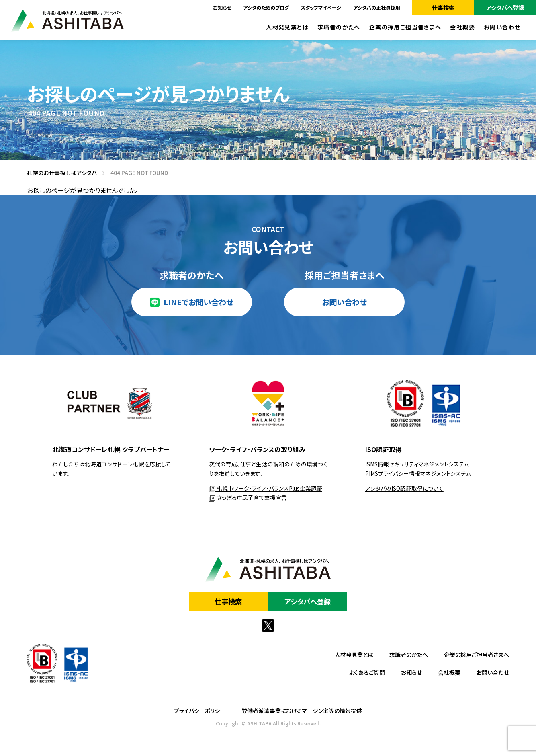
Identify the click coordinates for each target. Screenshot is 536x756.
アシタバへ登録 (505, 7)
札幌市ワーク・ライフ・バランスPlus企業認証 (266, 488)
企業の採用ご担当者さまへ (405, 27)
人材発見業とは (287, 27)
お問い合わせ (502, 27)
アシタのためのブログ (266, 8)
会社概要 (462, 27)
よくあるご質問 (367, 672)
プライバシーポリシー (200, 711)
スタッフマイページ (321, 8)
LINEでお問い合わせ (198, 302)
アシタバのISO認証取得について (404, 488)
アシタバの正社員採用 (377, 8)
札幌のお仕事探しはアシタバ (59, 173)
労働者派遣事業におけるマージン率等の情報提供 (302, 711)
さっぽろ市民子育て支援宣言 (248, 497)
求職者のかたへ (339, 27)
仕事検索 (443, 7)
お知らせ (222, 8)
